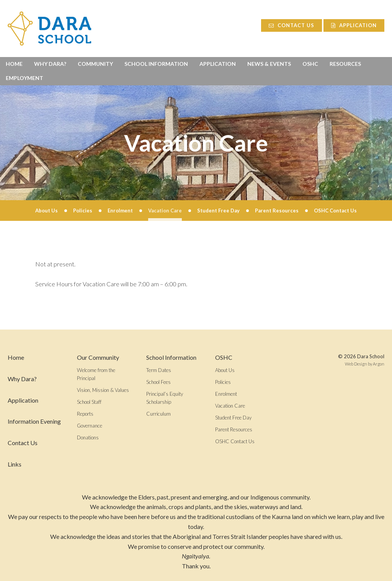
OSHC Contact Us (235, 441)
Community (95, 64)
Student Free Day (233, 418)
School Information (156, 64)
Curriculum (158, 414)
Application (354, 25)
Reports (85, 414)
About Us (225, 370)
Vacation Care (230, 406)
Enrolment (226, 394)
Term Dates (159, 370)
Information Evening (34, 421)
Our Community (98, 357)
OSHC (310, 64)
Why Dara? (50, 64)
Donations (88, 437)
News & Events (269, 64)
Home (14, 64)
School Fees (158, 382)
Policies (223, 382)
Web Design (356, 364)
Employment (24, 78)
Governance (90, 426)
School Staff (89, 402)
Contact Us (289, 25)
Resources (345, 64)
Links (15, 464)
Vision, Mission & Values (103, 390)
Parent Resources (234, 429)
